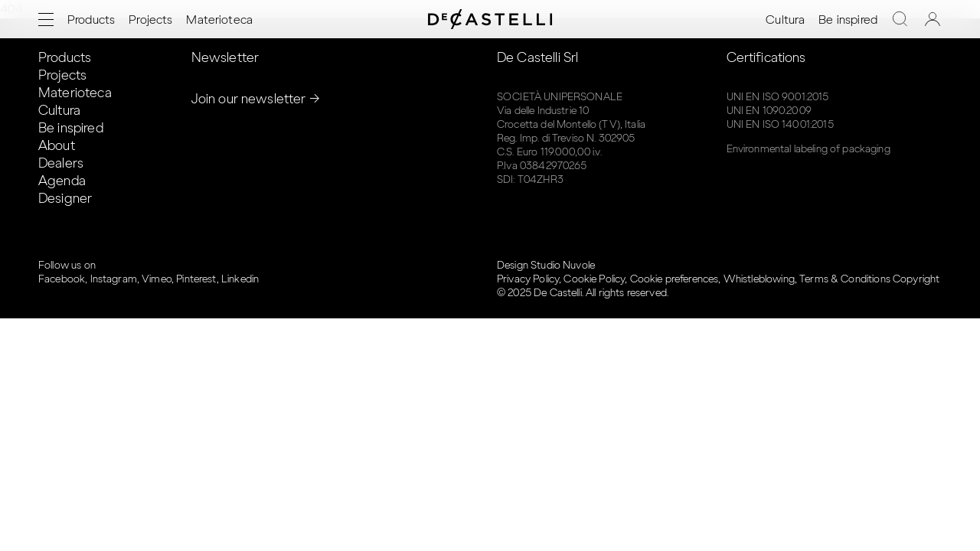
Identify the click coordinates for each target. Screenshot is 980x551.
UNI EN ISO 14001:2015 (780, 124)
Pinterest (196, 279)
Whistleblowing (759, 279)
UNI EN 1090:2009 (769, 111)
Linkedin (240, 279)
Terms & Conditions (845, 279)
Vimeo (157, 279)
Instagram (114, 279)
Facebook (62, 279)
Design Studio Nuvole (546, 265)
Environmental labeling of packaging (808, 149)
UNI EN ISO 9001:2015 (778, 97)
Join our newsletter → (256, 99)
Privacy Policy (528, 279)
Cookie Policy (594, 279)
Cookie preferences (675, 279)
